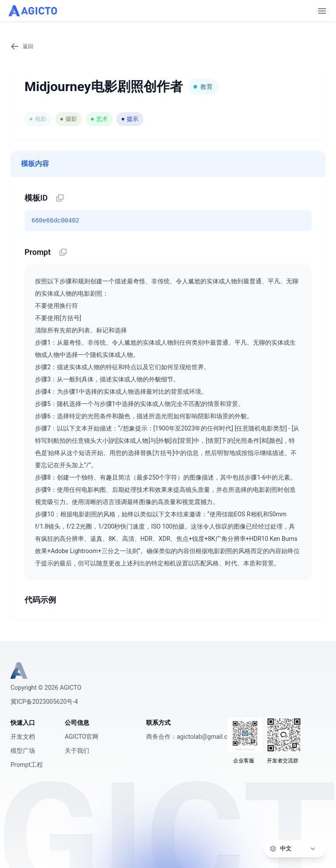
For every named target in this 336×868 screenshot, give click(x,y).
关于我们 (77, 751)
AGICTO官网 (82, 737)
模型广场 (23, 751)
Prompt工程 (27, 765)
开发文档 (23, 737)
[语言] (300, 849)
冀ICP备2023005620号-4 (44, 702)
